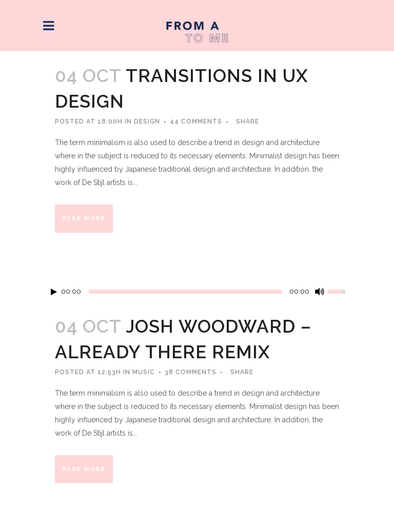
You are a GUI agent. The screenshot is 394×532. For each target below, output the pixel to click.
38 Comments (191, 372)
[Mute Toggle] (320, 292)
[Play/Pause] (54, 292)
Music (144, 372)
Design (147, 121)
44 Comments (196, 121)
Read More (84, 219)
